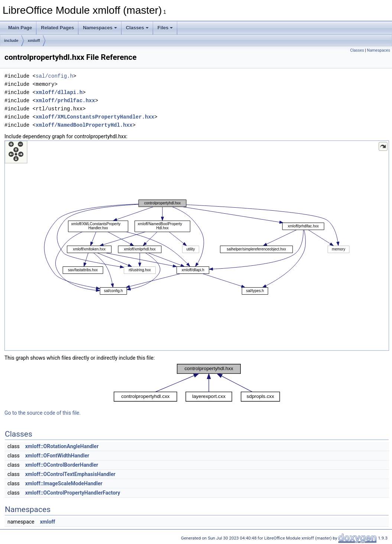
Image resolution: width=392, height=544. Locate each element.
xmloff (34, 41)
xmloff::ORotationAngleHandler (62, 446)
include (11, 41)
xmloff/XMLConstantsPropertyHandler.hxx (95, 117)
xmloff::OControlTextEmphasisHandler (70, 474)
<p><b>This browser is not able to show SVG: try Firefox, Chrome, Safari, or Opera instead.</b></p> (197, 246)
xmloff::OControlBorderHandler (62, 465)
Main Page (20, 28)
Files (165, 28)
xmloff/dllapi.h (59, 92)
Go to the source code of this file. (43, 413)
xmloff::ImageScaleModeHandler (64, 483)
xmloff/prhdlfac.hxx (65, 101)
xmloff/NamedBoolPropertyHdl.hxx (84, 125)
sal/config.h (54, 76)
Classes (137, 28)
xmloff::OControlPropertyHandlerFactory (73, 493)
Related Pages (57, 28)
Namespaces (100, 28)
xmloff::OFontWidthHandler (57, 456)
